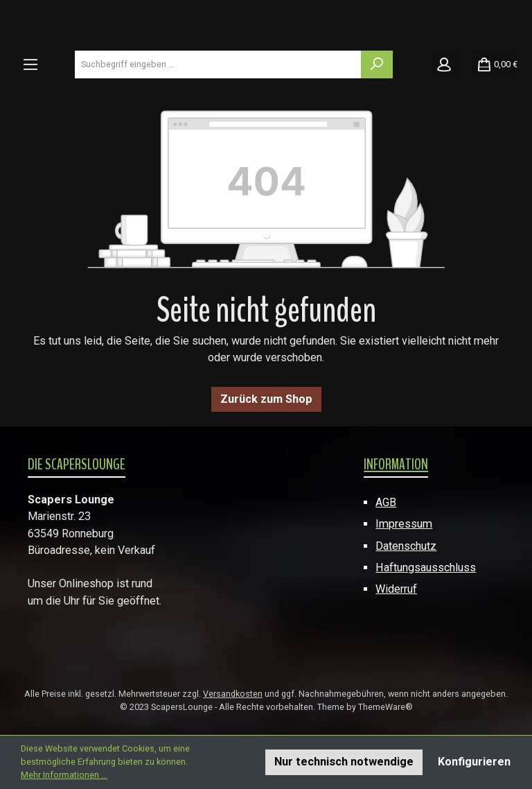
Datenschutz (406, 546)
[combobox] (218, 64)
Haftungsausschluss (426, 567)
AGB (386, 502)
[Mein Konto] (444, 64)
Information (396, 465)
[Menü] (30, 64)
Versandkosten (233, 694)
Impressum (404, 524)
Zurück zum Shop (266, 399)
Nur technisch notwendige (344, 762)
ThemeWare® (385, 707)
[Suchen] (377, 64)
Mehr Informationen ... (64, 775)
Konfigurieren (474, 762)
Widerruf (396, 589)
